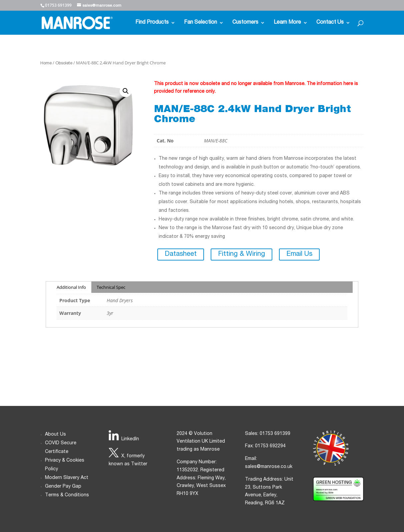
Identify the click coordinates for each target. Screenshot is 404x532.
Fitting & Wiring (241, 254)
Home (46, 64)
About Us (55, 435)
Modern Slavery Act (67, 478)
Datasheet (181, 254)
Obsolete (64, 64)
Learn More (287, 23)
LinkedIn (130, 439)
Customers (245, 23)
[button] (126, 91)
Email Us (299, 254)
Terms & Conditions (67, 495)
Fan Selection (200, 23)
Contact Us (330, 23)
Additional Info (71, 287)
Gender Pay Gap (63, 487)
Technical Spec (111, 287)
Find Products (152, 23)
